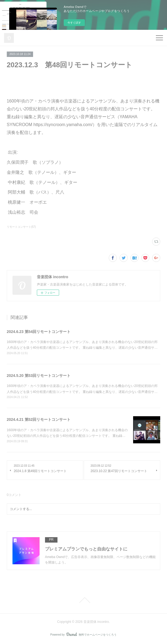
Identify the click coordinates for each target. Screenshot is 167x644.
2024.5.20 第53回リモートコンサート (39, 376)
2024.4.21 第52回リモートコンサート (39, 419)
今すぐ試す (74, 23)
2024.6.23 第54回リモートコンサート (39, 332)
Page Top (83, 600)
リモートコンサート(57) (21, 227)
